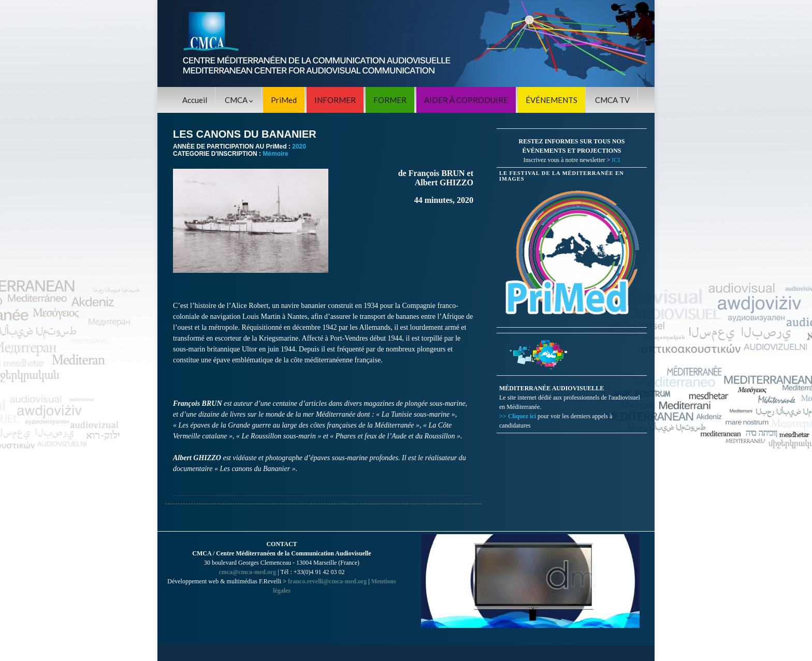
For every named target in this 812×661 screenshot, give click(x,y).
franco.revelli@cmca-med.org (327, 581)
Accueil (195, 100)
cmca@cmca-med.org (247, 572)
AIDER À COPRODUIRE (466, 100)
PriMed (284, 100)
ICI (616, 160)
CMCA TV (612, 100)
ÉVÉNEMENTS (552, 100)
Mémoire (275, 154)
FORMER (390, 100)
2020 (299, 146)
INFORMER (335, 100)
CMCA (239, 100)
